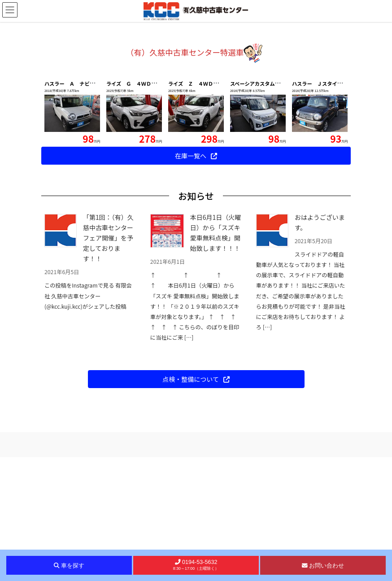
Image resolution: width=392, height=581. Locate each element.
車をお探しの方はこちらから (196, 104)
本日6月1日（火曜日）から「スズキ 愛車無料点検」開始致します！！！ (216, 356)
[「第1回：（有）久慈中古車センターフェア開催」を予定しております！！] (61, 354)
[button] (29, 84)
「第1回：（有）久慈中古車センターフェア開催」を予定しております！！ (108, 362)
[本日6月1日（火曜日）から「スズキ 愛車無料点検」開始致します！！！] (167, 355)
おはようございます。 (320, 346)
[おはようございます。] (272, 354)
